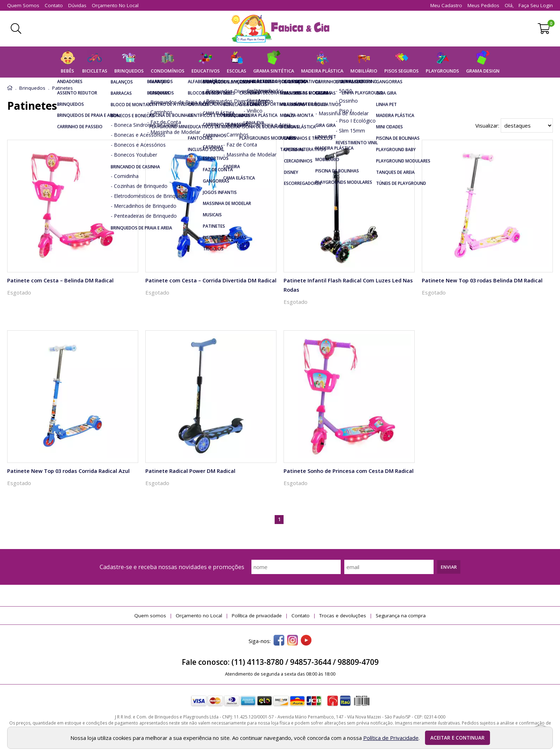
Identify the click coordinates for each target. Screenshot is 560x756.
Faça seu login (536, 5)
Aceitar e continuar (457, 738)
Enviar (449, 567)
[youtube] (306, 641)
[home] (280, 29)
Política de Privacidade (391, 738)
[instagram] (292, 641)
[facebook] (279, 641)
